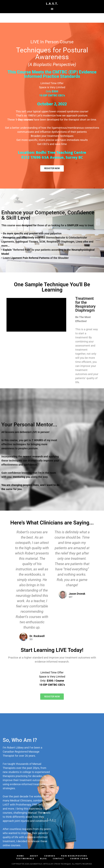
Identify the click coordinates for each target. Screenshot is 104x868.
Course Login (79, 859)
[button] (52, 701)
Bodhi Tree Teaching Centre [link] (61, 153)
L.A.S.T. (52, 4)
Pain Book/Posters (74, 856)
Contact (58, 859)
